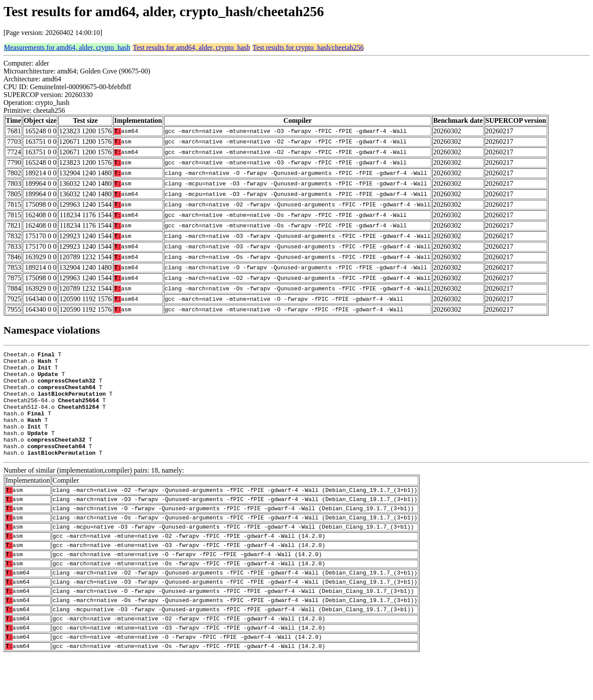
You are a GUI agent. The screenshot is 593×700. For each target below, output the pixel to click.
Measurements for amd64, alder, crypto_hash (67, 47)
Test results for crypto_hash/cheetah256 (308, 47)
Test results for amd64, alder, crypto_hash (191, 47)
